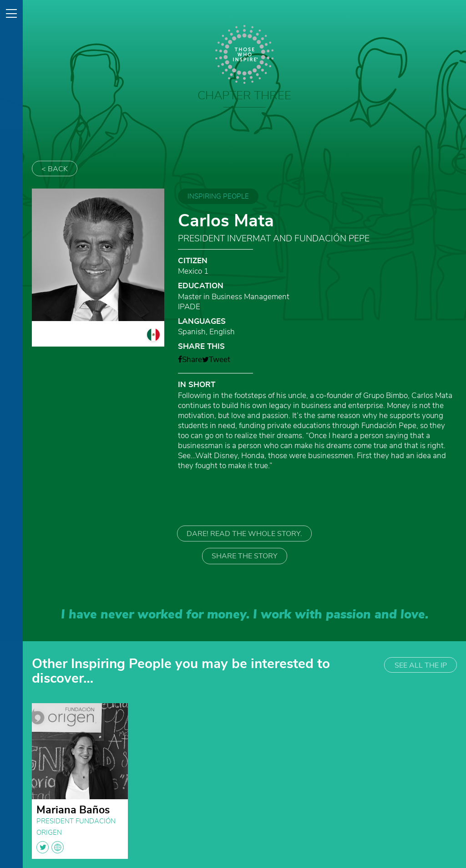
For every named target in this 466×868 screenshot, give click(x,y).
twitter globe (50, 847)
